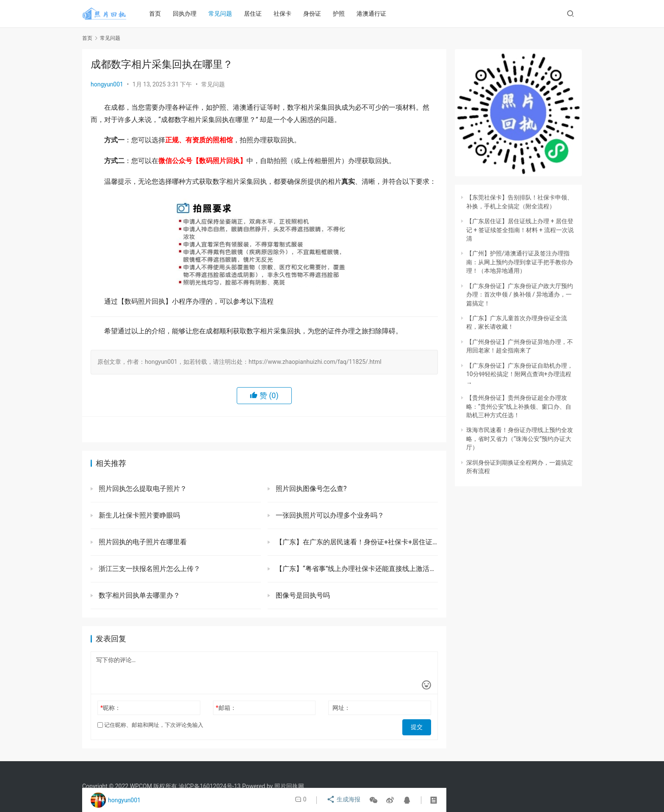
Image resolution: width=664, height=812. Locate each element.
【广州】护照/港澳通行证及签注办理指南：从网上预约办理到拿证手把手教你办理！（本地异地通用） (520, 262)
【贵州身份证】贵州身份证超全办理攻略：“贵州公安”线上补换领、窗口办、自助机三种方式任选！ (519, 406)
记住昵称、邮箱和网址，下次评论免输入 (150, 725)
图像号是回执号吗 (302, 595)
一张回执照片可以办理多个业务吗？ (329, 515)
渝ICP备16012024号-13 (210, 786)
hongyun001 (107, 84)
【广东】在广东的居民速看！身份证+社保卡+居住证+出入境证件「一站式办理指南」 (356, 542)
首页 (158, 14)
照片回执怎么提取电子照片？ (144, 489)
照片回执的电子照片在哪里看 (142, 542)
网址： (341, 708)
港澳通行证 (375, 14)
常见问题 (224, 14)
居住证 (256, 14)
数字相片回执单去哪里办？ (138, 595)
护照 (342, 14)
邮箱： (226, 708)
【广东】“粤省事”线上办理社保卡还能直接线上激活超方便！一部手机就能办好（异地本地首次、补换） (356, 569)
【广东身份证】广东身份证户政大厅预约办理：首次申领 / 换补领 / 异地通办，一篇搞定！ (520, 295)
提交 (419, 725)
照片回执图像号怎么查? (310, 489)
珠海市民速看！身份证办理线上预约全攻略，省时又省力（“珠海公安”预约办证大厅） (520, 439)
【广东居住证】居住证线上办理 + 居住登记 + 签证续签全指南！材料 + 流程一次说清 (520, 230)
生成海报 (344, 800)
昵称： (111, 708)
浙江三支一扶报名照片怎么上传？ (149, 569)
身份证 (315, 14)
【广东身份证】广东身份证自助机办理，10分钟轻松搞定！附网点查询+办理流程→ (520, 374)
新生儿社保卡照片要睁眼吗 (138, 515)
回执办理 (188, 14)
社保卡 (286, 14)
